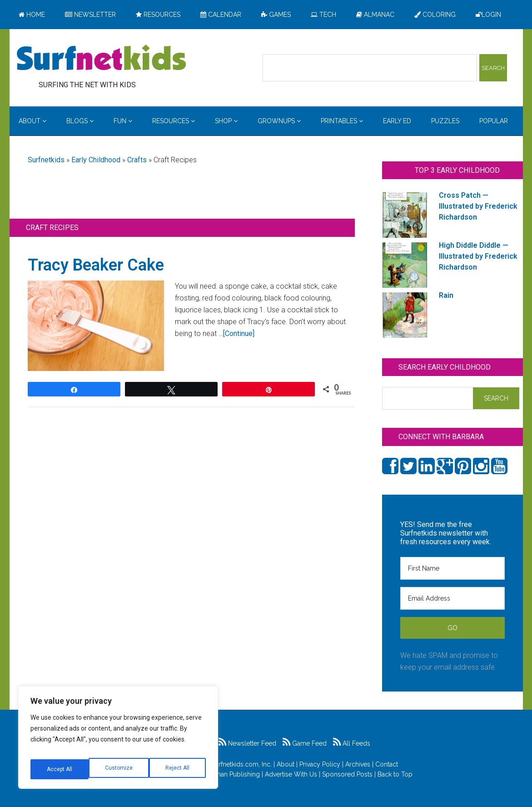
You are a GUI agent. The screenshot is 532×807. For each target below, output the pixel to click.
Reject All (119, 769)
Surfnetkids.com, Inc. (241, 764)
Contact (387, 764)
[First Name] (452, 568)
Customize (60, 769)
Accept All (178, 769)
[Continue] (239, 333)
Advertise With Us (291, 774)
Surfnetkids (46, 160)
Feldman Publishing (231, 774)
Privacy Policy (320, 764)
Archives (358, 764)
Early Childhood (96, 160)
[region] (118, 741)
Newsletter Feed (247, 743)
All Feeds (352, 743)
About (286, 764)
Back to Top (395, 774)
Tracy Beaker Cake (96, 265)
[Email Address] (452, 598)
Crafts (137, 160)
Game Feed (305, 743)
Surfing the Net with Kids (101, 59)
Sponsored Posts (347, 774)
